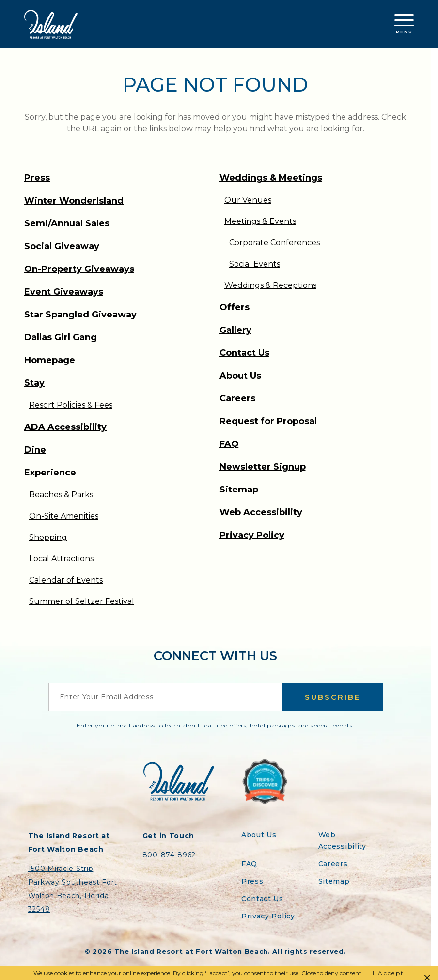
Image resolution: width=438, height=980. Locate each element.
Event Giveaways (64, 292)
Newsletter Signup (263, 467)
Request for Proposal (268, 421)
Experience (50, 473)
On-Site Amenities (64, 516)
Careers (237, 398)
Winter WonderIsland (74, 201)
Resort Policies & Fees (71, 405)
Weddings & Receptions (270, 285)
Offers (235, 307)
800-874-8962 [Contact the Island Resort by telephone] (169, 855)
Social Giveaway (62, 246)
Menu (404, 24)
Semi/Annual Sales (67, 223)
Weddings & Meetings (271, 178)
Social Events (255, 264)
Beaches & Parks (61, 495)
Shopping (48, 537)
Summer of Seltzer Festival (82, 601)
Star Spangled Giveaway (80, 315)
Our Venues (248, 200)
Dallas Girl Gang (61, 337)
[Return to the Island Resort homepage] (51, 24)
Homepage (50, 360)
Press (37, 178)
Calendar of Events (66, 580)
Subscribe (333, 697)
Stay (34, 383)
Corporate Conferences (274, 243)
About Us (240, 376)
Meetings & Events (260, 221)
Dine (35, 450)
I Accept (388, 973)
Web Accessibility (261, 512)
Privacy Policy (252, 535)
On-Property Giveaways (79, 269)
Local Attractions (61, 559)
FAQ (229, 444)
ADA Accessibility (65, 427)
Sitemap (239, 490)
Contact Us (244, 353)
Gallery (235, 330)
